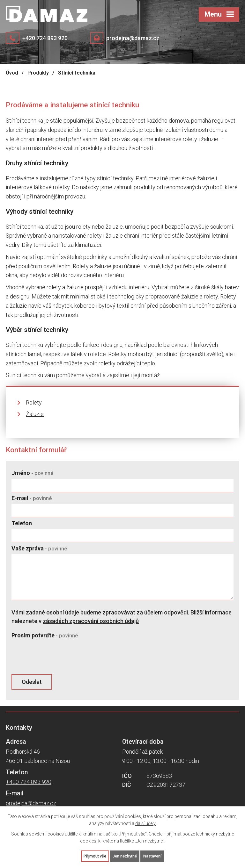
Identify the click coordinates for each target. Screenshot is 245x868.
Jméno (32, 473)
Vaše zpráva (39, 548)
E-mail (32, 498)
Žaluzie (35, 414)
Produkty (38, 73)
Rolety (34, 402)
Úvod (12, 73)
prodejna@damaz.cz (133, 38)
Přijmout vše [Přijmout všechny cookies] (92, 856)
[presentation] (59, 657)
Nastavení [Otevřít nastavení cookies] (156, 856)
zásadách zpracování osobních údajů (91, 621)
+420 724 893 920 (45, 38)
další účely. (146, 822)
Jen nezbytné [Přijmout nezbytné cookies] (125, 856)
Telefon (22, 523)
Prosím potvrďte (45, 635)
